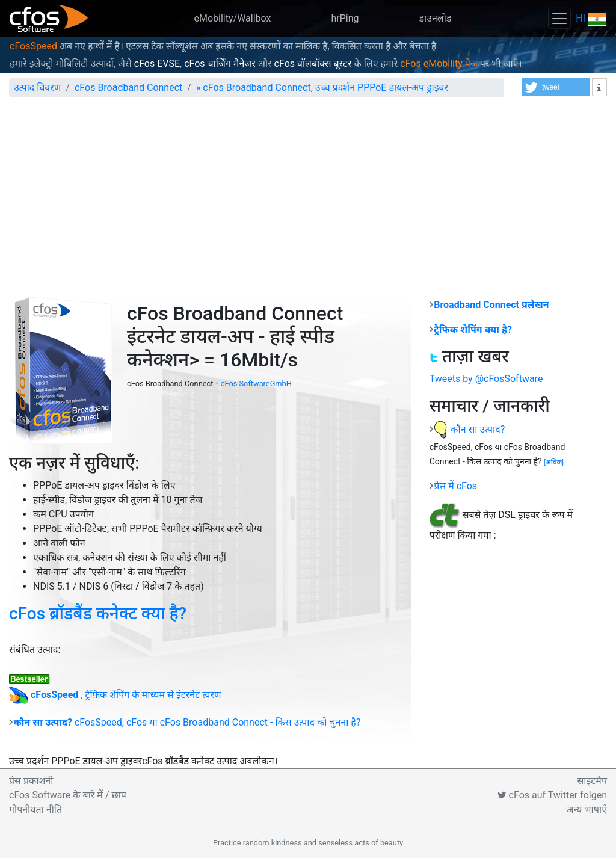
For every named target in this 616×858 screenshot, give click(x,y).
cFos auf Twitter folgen (552, 795)
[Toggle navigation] (559, 18)
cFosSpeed (33, 46)
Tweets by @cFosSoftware (486, 379)
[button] (556, 87)
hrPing (345, 18)
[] (554, 462)
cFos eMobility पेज (439, 63)
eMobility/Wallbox (233, 18)
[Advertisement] (308, 197)
